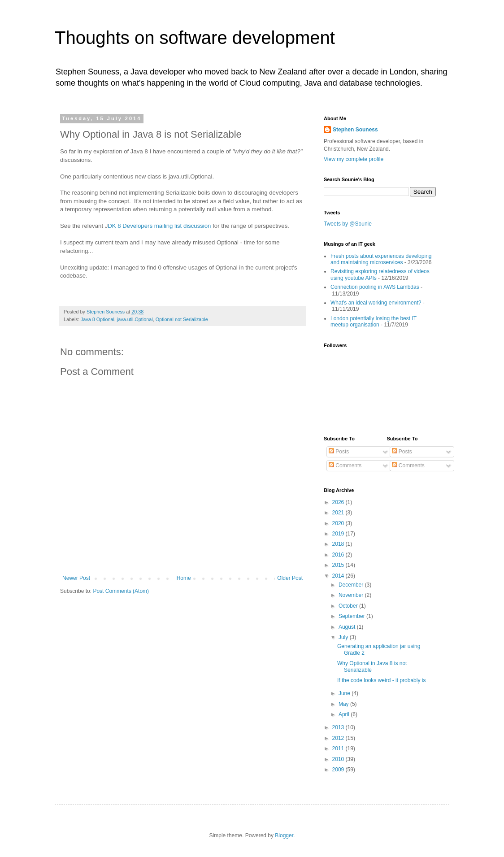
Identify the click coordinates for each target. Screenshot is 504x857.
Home (184, 578)
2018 (339, 544)
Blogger (284, 835)
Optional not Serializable (182, 319)
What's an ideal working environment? (376, 303)
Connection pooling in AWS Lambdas (375, 287)
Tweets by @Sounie (348, 224)
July (344, 637)
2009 (339, 770)
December (352, 585)
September (352, 616)
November (352, 595)
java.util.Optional (135, 319)
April (345, 714)
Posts (339, 452)
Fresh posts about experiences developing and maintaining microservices (381, 259)
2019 (339, 534)
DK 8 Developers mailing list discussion (159, 226)
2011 (339, 748)
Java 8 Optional (98, 319)
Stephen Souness (355, 130)
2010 (339, 759)
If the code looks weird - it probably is (381, 680)
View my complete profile (354, 159)
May (344, 704)
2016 (339, 555)
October (349, 606)
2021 (339, 513)
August (348, 627)
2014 (339, 576)
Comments (345, 465)
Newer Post (76, 578)
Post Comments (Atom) (121, 591)
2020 (339, 523)
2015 (339, 565)
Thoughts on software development (195, 38)
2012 (339, 738)
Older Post (290, 578)
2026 (339, 502)
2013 (339, 727)
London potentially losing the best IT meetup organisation (374, 322)
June (345, 693)
